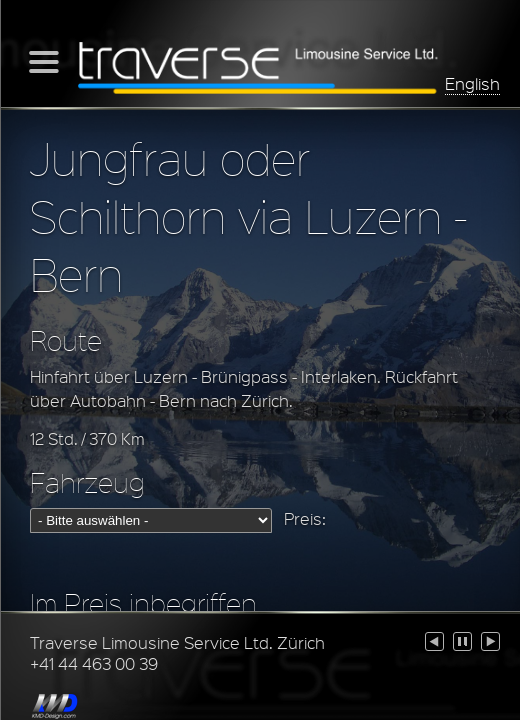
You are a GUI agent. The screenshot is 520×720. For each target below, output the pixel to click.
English (472, 83)
